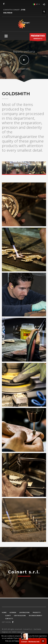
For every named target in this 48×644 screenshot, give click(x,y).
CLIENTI (8, 615)
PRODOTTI (37, 612)
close (43, 641)
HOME (4, 612)
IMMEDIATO (38, 37)
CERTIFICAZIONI (20, 615)
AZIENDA (13, 612)
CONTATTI (9, 619)
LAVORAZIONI (24, 612)
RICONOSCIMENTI (35, 615)
